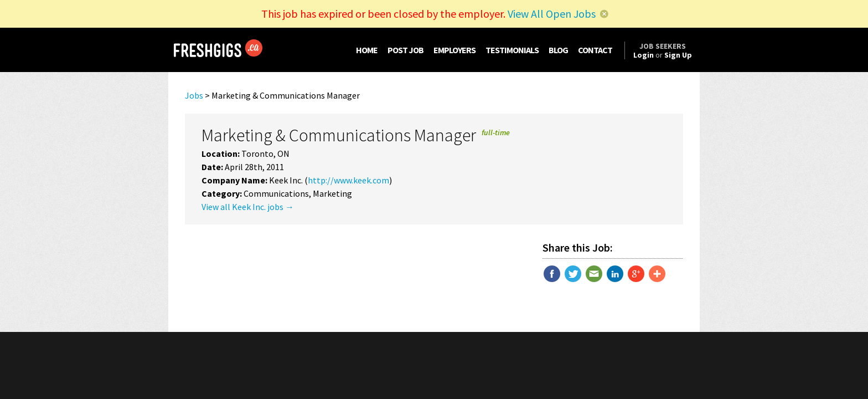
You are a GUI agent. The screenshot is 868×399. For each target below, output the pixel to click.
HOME (367, 50)
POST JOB (405, 50)
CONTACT (595, 50)
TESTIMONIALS (512, 50)
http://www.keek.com (348, 180)
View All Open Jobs (552, 14)
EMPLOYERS (454, 50)
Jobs (194, 95)
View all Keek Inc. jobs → (248, 207)
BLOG (558, 50)
